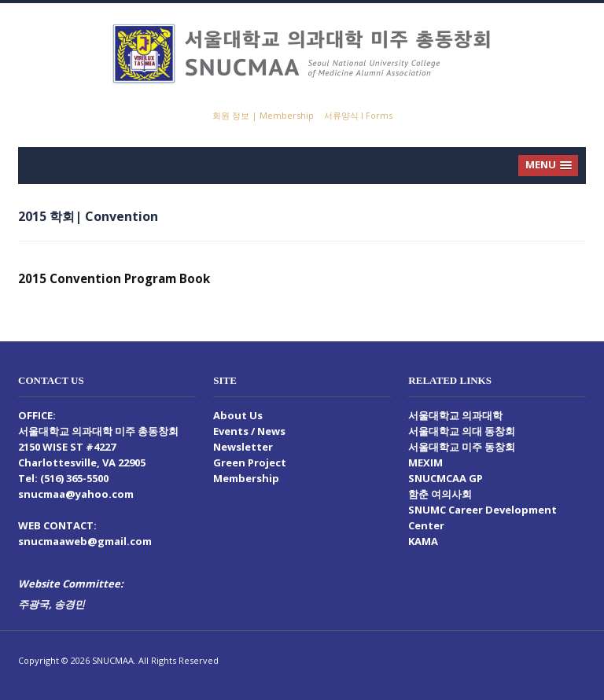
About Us (238, 415)
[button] (548, 166)
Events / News (249, 431)
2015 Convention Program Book (114, 278)
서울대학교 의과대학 (455, 415)
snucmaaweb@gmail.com (85, 541)
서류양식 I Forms (358, 115)
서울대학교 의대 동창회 (462, 431)
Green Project (250, 462)
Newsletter (243, 447)
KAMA (423, 541)
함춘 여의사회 (440, 494)
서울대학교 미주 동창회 (462, 447)
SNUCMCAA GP (446, 478)
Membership (246, 478)
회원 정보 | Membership (263, 115)
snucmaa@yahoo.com (76, 494)
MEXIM (425, 462)
